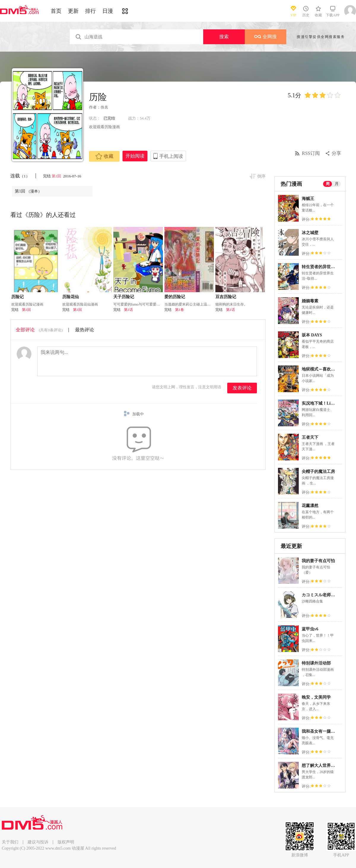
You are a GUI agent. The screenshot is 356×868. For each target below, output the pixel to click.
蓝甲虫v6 (310, 629)
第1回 (57, 176)
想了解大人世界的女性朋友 (327, 766)
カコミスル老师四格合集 (325, 595)
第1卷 (179, 310)
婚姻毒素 (310, 301)
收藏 (104, 156)
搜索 (224, 37)
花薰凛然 (310, 506)
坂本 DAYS (312, 335)
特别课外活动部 (316, 663)
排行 (90, 11)
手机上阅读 (171, 156)
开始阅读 (135, 156)
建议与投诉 (38, 842)
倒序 (261, 176)
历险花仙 (71, 297)
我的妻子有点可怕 (318, 561)
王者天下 (310, 437)
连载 (20, 176)
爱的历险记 (175, 297)
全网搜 (266, 37)
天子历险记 (124, 297)
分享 (336, 153)
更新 (73, 11)
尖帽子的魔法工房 (318, 472)
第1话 (128, 310)
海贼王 (308, 199)
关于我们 (10, 842)
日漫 (108, 11)
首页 (56, 11)
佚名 (104, 107)
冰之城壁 (310, 233)
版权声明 (66, 842)
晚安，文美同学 (316, 697)
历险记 (18, 297)
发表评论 (242, 388)
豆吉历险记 (226, 297)
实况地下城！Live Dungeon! (327, 403)
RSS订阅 (311, 153)
